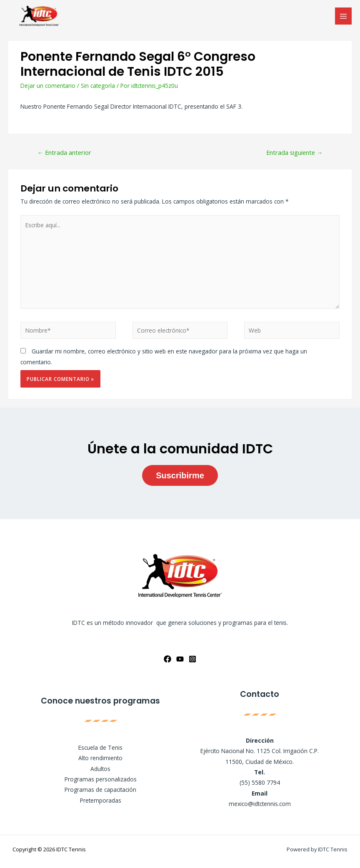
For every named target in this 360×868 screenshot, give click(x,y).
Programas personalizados (101, 779)
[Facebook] (167, 659)
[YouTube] (180, 659)
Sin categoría (98, 86)
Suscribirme (180, 475)
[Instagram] (192, 659)
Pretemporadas (101, 800)
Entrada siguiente (295, 152)
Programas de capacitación (100, 790)
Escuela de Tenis (100, 747)
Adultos (100, 769)
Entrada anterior (64, 152)
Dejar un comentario (48, 86)
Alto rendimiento (100, 758)
